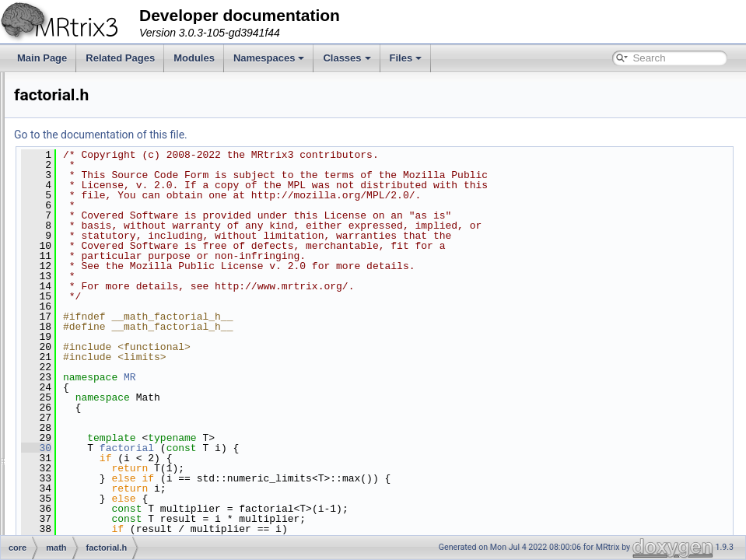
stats (86, 123)
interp (75, 89)
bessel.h (94, 157)
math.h (91, 448)
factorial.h (96, 311)
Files (406, 58)
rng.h (87, 534)
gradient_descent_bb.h (124, 380)
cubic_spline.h (106, 277)
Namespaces (269, 58)
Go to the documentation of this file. (295, 135)
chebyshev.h (102, 208)
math (74, 106)
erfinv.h (91, 294)
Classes (347, 58)
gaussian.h (99, 328)
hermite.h (96, 397)
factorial (321, 448)
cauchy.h (95, 191)
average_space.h (112, 140)
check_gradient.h (112, 226)
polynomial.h (102, 482)
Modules (194, 58)
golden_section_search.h (128, 345)
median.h (95, 465)
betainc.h (95, 174)
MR (324, 377)
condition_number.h (117, 243)
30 (231, 448)
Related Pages (120, 58)
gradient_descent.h (116, 362)
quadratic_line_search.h (126, 499)
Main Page (42, 58)
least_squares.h (109, 414)
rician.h (91, 516)
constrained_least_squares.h (136, 260)
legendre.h (98, 431)
